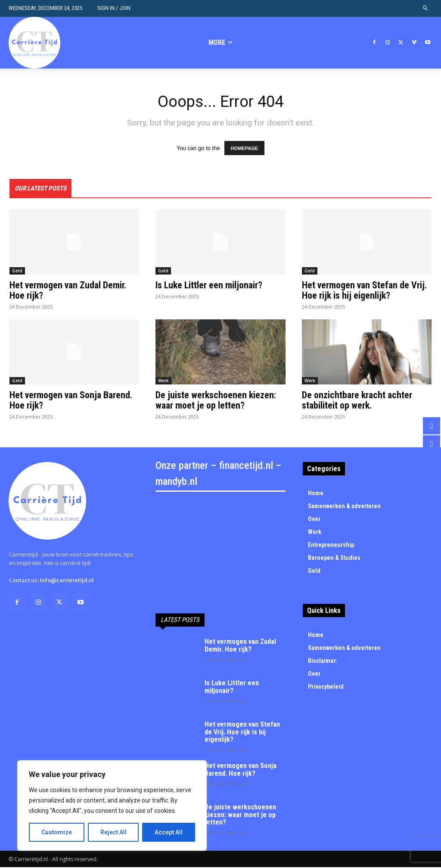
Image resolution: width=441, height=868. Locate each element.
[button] (426, 8)
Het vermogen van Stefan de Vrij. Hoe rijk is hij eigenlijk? (365, 291)
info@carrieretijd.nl (67, 581)
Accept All (169, 832)
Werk (163, 381)
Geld (17, 272)
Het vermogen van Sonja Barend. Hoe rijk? (71, 401)
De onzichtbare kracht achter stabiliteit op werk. (357, 401)
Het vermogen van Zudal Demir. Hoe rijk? (68, 291)
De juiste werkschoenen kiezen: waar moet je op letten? (216, 401)
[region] (112, 806)
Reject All (113, 832)
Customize (57, 832)
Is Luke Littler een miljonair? (209, 286)
